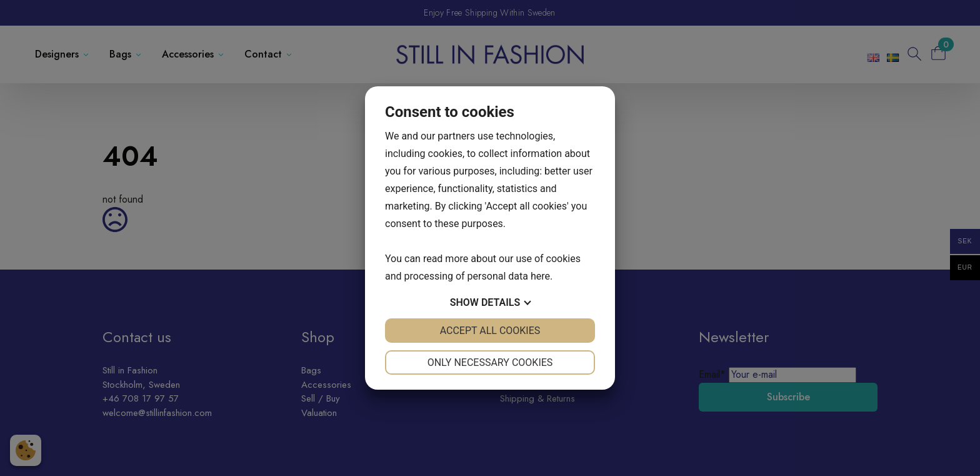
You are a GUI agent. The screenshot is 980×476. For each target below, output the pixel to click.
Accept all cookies (490, 331)
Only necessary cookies (490, 362)
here (540, 276)
